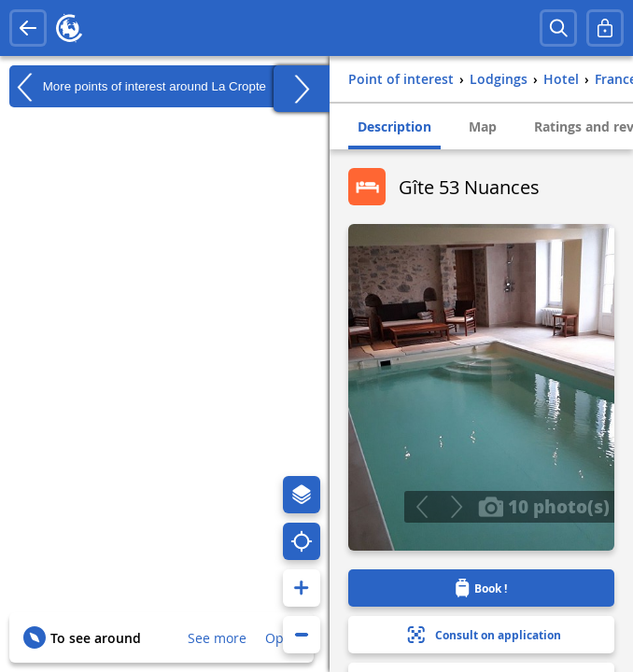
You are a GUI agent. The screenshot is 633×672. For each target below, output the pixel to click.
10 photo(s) (544, 506)
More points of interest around (138, 87)
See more (217, 638)
